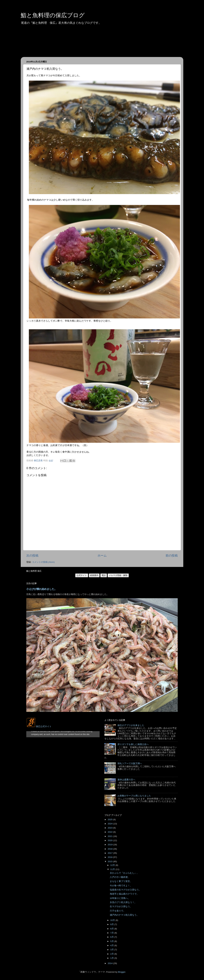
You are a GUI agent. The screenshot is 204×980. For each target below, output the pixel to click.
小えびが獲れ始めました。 (42, 589)
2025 (110, 820)
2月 (112, 954)
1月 (112, 958)
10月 (113, 920)
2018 (110, 849)
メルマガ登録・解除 (118, 575)
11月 (113, 869)
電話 (104, 575)
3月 (112, 950)
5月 (112, 941)
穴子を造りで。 (118, 911)
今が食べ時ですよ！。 (121, 886)
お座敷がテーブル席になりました (134, 796)
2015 (110, 861)
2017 (110, 853)
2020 (110, 840)
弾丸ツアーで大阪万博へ (130, 763)
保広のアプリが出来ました (131, 725)
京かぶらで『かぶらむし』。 (124, 873)
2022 (110, 832)
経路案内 (94, 575)
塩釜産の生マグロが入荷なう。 (125, 890)
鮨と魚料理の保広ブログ (53, 15)
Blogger (122, 972)
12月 (113, 865)
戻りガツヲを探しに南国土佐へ (133, 744)
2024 (110, 824)
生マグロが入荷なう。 (121, 906)
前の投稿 (172, 556)
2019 (110, 845)
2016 (110, 857)
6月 (112, 937)
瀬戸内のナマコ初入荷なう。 (124, 915)
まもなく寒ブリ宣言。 (121, 881)
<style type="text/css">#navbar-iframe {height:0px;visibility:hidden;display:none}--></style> (63, 734)
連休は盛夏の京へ (126, 780)
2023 (110, 828)
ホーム (102, 556)
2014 (110, 963)
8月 (112, 929)
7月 (112, 933)
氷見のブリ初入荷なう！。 (123, 902)
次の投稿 (32, 556)
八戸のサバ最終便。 (120, 877)
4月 (112, 945)
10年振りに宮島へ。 (120, 898)
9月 (112, 924)
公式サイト (82, 575)
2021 (110, 836)
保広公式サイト (39, 726)
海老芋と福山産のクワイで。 (124, 894)
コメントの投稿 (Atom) (43, 562)
